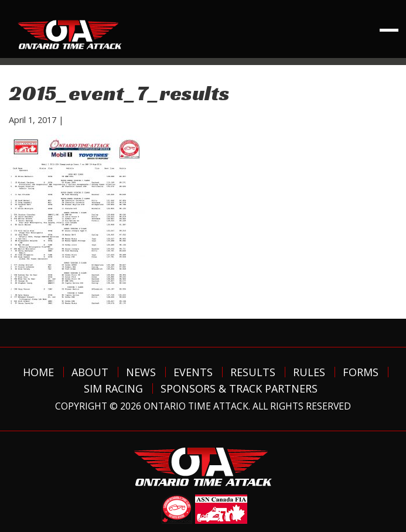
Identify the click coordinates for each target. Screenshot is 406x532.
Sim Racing (113, 388)
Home (38, 372)
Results (253, 372)
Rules (309, 372)
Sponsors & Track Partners (239, 388)
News (141, 372)
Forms (361, 372)
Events (193, 372)
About (90, 372)
